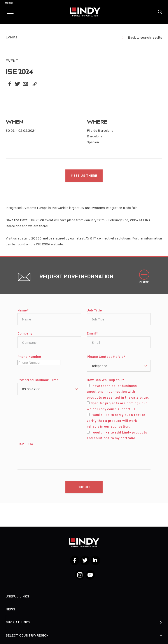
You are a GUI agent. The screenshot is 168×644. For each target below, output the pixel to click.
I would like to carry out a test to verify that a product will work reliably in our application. (116, 424)
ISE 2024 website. (50, 247)
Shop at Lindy (18, 622)
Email (92, 336)
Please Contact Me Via (106, 360)
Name (23, 313)
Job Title (94, 313)
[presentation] (51, 458)
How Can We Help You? (105, 383)
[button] (160, 12)
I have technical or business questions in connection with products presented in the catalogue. (118, 395)
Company (25, 336)
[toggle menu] (9, 12)
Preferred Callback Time (38, 383)
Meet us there (84, 176)
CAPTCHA (25, 447)
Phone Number (30, 360)
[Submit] (84, 490)
